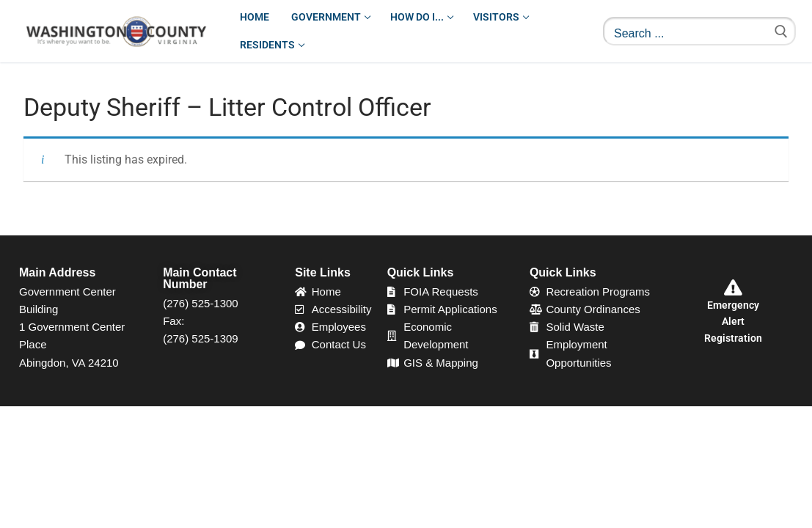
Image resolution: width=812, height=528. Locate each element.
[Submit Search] (781, 31)
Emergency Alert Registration (733, 322)
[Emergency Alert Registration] (734, 287)
